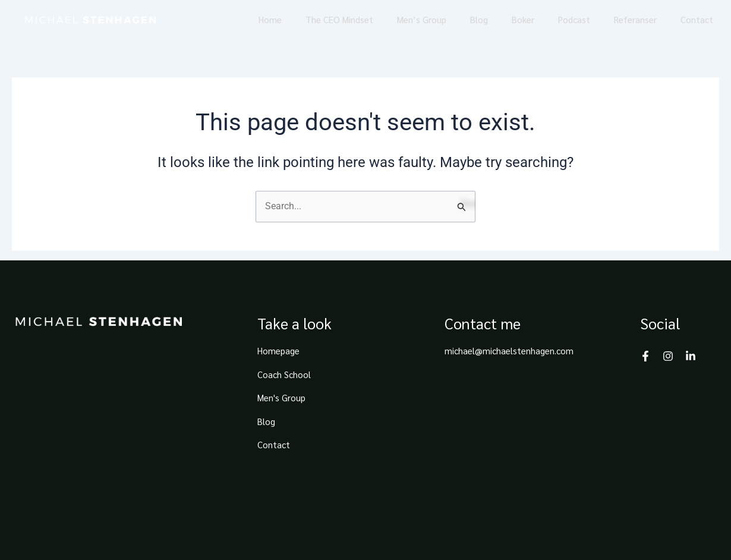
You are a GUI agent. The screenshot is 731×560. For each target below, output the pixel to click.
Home (270, 19)
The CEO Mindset (339, 19)
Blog (479, 19)
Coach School (284, 374)
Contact (697, 19)
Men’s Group (422, 19)
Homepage (278, 350)
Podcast (574, 19)
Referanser (635, 19)
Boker (523, 19)
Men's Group (281, 397)
